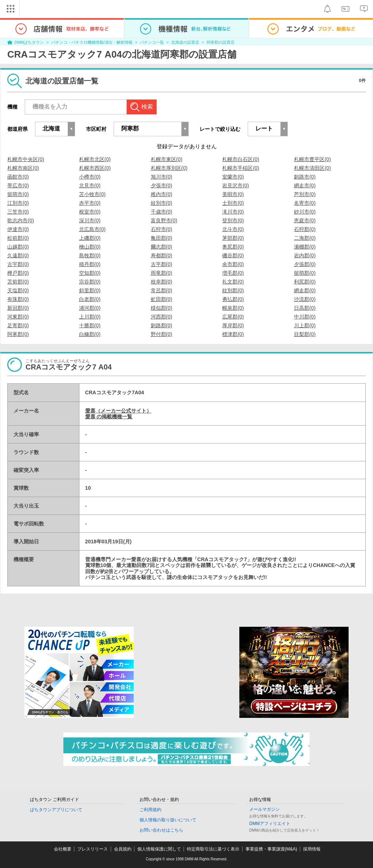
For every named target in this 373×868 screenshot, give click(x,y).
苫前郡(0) (18, 282)
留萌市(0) (18, 194)
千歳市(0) (162, 212)
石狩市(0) (162, 229)
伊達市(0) (18, 229)
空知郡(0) (90, 273)
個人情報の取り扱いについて (168, 820)
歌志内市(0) (21, 220)
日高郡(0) (305, 308)
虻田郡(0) (162, 299)
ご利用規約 (150, 810)
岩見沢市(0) (235, 185)
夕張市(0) (162, 185)
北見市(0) (90, 185)
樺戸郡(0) (18, 273)
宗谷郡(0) (90, 282)
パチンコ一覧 (152, 42)
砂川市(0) (305, 212)
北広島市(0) (92, 229)
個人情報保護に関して (159, 849)
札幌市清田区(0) (312, 168)
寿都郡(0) (162, 255)
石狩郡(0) (305, 229)
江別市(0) (18, 203)
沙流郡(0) (305, 299)
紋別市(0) (162, 203)
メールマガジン (264, 809)
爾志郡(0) (162, 247)
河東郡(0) (18, 317)
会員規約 (123, 849)
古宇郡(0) (18, 264)
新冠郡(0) (18, 308)
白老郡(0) (90, 299)
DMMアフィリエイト (270, 824)
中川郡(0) (305, 317)
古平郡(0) (162, 264)
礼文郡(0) (233, 282)
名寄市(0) (305, 203)
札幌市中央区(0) (26, 159)
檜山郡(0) (90, 247)
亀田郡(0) (162, 238)
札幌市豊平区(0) (312, 159)
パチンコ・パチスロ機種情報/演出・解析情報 (92, 42)
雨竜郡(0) (162, 273)
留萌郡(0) (305, 273)
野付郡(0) (162, 334)
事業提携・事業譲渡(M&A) (271, 849)
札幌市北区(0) (95, 159)
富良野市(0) (164, 220)
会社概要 (63, 849)
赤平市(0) (90, 203)
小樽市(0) (90, 177)
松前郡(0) (18, 238)
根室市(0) (90, 212)
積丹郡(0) (90, 264)
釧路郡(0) (162, 325)
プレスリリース (93, 849)
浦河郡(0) (90, 308)
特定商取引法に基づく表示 (213, 849)
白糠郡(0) (90, 334)
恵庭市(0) (305, 220)
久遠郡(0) (18, 255)
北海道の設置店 (185, 42)
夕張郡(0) (305, 264)
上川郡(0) (90, 317)
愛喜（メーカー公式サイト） (118, 411)
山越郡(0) (18, 247)
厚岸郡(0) (233, 325)
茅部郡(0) (233, 238)
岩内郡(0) (305, 255)
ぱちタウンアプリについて (56, 810)
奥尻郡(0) (233, 247)
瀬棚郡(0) (305, 247)
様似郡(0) (162, 308)
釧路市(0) (305, 177)
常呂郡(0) (162, 290)
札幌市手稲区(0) (241, 168)
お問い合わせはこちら (161, 830)
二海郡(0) (305, 238)
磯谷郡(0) (233, 255)
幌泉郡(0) (233, 308)
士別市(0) (233, 203)
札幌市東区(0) (167, 159)
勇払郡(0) (233, 299)
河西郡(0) (162, 317)
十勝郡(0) (90, 325)
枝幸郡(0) (162, 282)
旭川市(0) (162, 177)
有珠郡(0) (18, 299)
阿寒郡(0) (18, 334)
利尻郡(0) (305, 282)
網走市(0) (305, 185)
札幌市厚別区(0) (169, 168)
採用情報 (312, 849)
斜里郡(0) (90, 290)
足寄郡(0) (18, 325)
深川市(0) (90, 220)
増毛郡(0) (233, 273)
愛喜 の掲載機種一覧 (109, 417)
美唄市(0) (233, 194)
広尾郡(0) (233, 317)
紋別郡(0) (233, 290)
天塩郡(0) (18, 290)
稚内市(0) (162, 194)
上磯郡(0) (90, 238)
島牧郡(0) (90, 255)
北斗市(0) (233, 229)
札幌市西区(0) (95, 168)
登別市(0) (233, 220)
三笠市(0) (18, 212)
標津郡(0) (233, 334)
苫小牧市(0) (92, 194)
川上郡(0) (305, 325)
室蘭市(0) (233, 177)
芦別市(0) (305, 194)
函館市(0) (18, 177)
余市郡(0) (233, 264)
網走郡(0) (305, 290)
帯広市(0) (18, 185)
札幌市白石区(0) (241, 159)
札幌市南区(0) (23, 168)
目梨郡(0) (305, 334)
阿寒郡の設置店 (221, 42)
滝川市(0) (233, 212)
